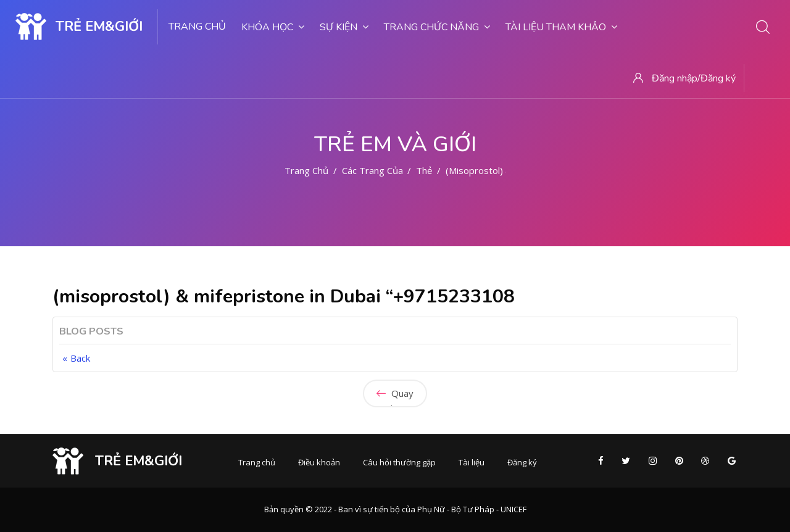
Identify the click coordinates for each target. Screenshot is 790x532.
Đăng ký (522, 462)
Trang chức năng (437, 27)
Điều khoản (319, 462)
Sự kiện (344, 27)
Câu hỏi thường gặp (399, 462)
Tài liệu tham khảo (561, 27)
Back (80, 358)
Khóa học (273, 27)
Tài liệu (472, 462)
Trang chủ (197, 27)
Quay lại (395, 397)
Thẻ (424, 170)
